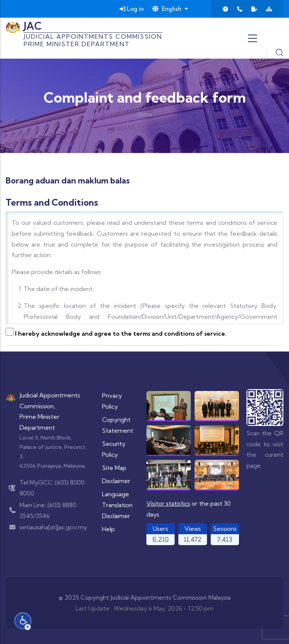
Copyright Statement (118, 425)
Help (108, 529)
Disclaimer (116, 481)
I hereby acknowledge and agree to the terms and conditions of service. (121, 333)
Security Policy (114, 449)
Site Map (114, 468)
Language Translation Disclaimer (117, 505)
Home (145, 114)
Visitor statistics (168, 503)
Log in (132, 9)
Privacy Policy (112, 401)
